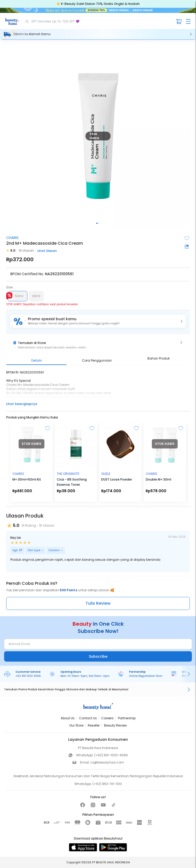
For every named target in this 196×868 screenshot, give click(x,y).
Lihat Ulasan (47, 251)
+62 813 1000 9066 (28, 676)
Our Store (76, 725)
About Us (68, 718)
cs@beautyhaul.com (107, 762)
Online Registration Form (146, 676)
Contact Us (88, 718)
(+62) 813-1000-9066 (111, 755)
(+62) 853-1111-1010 (107, 784)
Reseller (94, 725)
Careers (107, 718)
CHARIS (12, 238)
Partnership (127, 718)
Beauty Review (115, 725)
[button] (98, 321)
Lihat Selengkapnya (22, 404)
